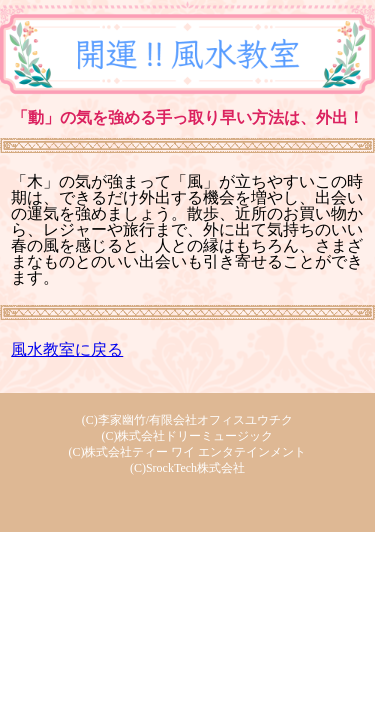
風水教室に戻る (67, 349)
